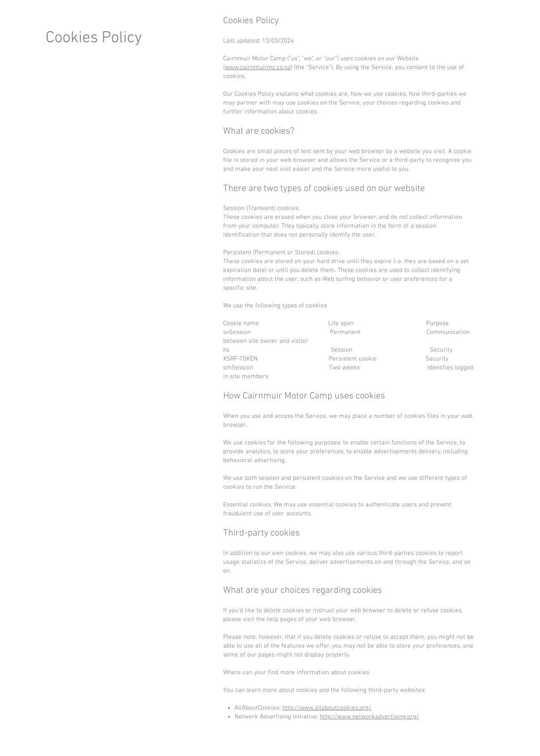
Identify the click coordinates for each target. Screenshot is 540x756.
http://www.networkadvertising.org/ (369, 717)
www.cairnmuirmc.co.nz (258, 67)
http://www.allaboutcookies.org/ (327, 708)
